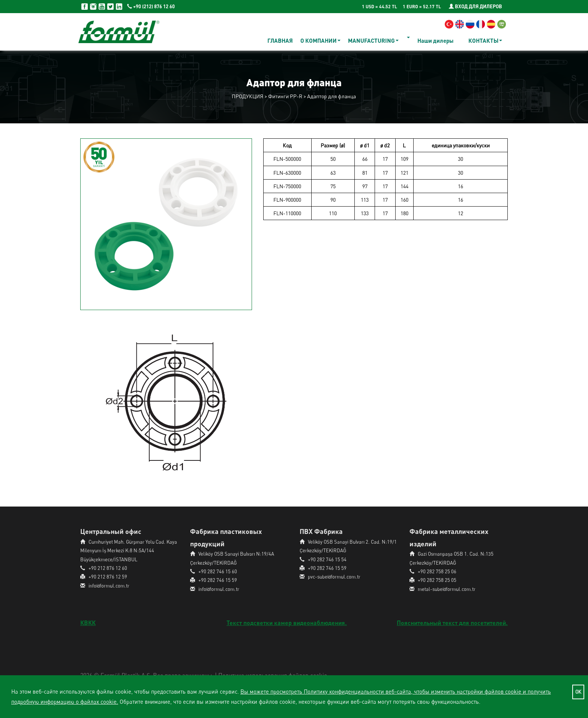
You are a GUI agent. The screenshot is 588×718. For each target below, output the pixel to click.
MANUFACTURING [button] (373, 40)
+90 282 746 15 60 (218, 571)
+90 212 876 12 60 (108, 568)
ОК (578, 692)
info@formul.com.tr (109, 586)
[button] (408, 37)
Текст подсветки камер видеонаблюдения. (287, 623)
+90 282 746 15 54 (327, 559)
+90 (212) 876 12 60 (151, 6)
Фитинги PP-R (285, 96)
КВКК (88, 623)
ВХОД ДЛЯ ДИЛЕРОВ (475, 6)
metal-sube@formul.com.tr (447, 589)
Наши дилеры (435, 40)
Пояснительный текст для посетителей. (452, 623)
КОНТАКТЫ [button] (485, 40)
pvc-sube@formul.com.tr (334, 577)
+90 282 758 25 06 (437, 571)
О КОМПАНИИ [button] (320, 40)
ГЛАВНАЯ (280, 40)
